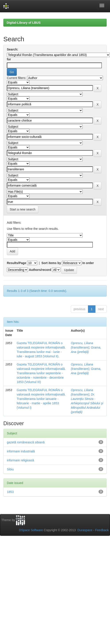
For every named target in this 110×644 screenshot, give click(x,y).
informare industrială (21, 451)
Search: (12, 49)
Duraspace (85, 530)
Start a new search (23, 209)
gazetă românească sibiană (26, 442)
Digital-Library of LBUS (24, 23)
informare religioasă (20, 460)
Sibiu (10, 469)
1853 (10, 492)
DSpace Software (31, 530)
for (9, 59)
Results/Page (17, 263)
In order (88, 263)
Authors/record (40, 270)
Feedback (102, 530)
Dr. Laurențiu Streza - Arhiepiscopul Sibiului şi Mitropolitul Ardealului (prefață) (87, 403)
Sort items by (51, 263)
